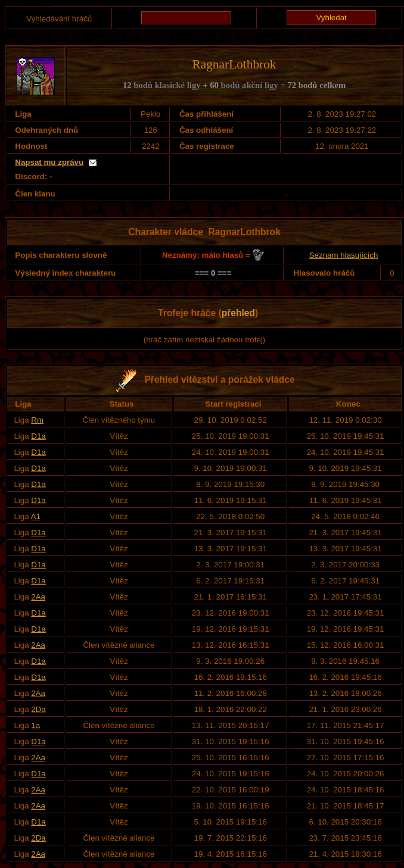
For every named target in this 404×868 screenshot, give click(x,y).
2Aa (38, 597)
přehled (238, 313)
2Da (38, 709)
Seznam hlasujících (344, 255)
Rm (37, 420)
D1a (38, 436)
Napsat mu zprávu (49, 162)
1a (35, 725)
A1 (36, 516)
